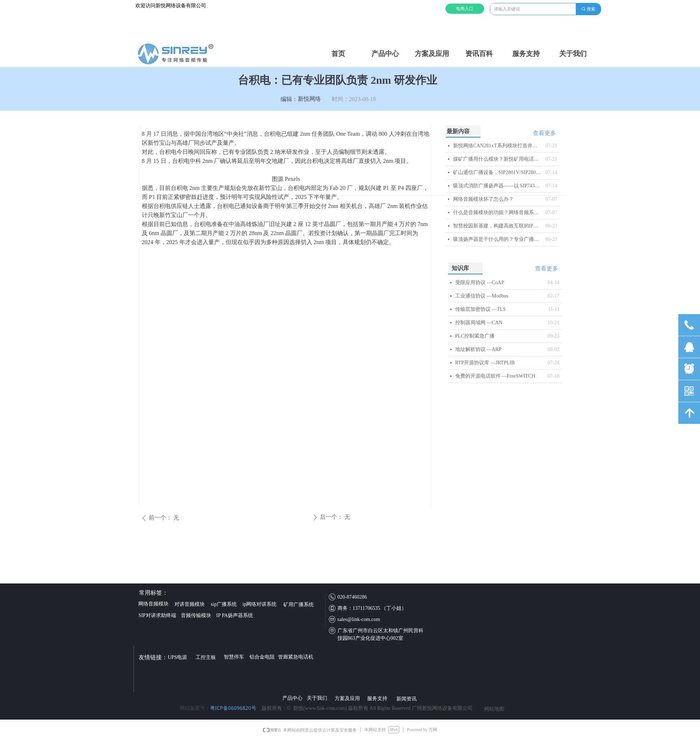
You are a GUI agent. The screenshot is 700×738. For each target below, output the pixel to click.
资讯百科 (479, 54)
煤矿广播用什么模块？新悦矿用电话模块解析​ (497, 159)
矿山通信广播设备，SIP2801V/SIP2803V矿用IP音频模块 (497, 172)
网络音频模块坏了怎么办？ (483, 199)
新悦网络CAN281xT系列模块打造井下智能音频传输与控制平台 (497, 146)
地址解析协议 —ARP (479, 349)
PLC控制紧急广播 (475, 336)
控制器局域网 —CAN (479, 323)
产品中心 (385, 54)
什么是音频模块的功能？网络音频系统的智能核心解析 (497, 212)
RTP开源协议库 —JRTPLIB (485, 363)
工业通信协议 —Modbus (482, 296)
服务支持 (526, 54)
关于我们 (573, 54)
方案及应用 (432, 54)
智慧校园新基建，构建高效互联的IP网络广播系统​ (497, 226)
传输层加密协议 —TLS (481, 309)
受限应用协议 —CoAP (480, 283)
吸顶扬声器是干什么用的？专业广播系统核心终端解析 (497, 239)
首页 (338, 54)
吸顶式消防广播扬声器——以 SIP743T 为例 (497, 186)
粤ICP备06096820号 (233, 708)
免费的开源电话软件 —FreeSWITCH (495, 376)
